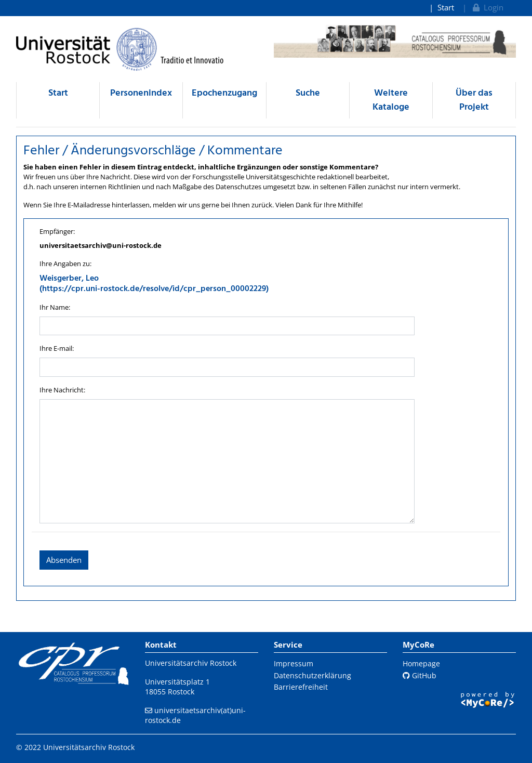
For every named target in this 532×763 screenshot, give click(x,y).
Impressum (294, 663)
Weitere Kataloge (391, 100)
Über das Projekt (474, 100)
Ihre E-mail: (57, 348)
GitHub (420, 675)
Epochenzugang (224, 93)
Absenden (64, 560)
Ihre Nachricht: (62, 390)
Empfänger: (57, 231)
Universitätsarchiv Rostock (191, 663)
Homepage (421, 663)
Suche (308, 93)
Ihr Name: (55, 307)
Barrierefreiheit (301, 687)
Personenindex (141, 93)
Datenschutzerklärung (312, 675)
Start (446, 7)
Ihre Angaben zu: (65, 264)
